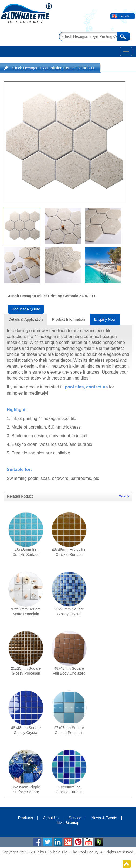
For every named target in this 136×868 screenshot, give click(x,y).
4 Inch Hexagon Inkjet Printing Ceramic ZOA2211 (53, 68)
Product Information (69, 319)
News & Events (104, 818)
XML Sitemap (68, 823)
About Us (51, 818)
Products (25, 818)
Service (75, 818)
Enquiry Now (105, 319)
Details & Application (26, 319)
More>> (124, 496)
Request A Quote (26, 309)
